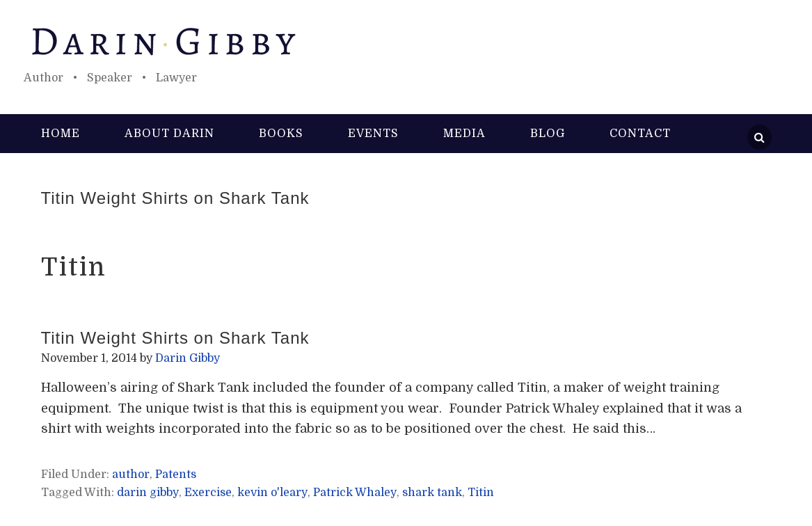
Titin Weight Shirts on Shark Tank (175, 198)
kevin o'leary (272, 493)
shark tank (432, 493)
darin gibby (148, 493)
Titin (481, 493)
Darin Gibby (406, 42)
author (131, 475)
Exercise (208, 493)
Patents (176, 475)
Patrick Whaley (355, 493)
